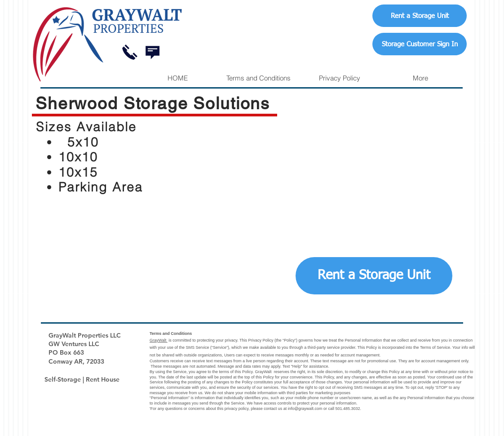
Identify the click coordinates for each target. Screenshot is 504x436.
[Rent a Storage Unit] (420, 16)
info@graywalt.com (305, 409)
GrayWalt (159, 340)
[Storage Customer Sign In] (420, 44)
